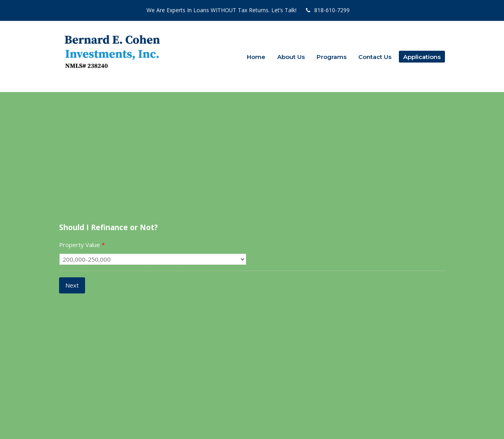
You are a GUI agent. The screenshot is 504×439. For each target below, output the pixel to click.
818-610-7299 (332, 10)
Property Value (82, 245)
